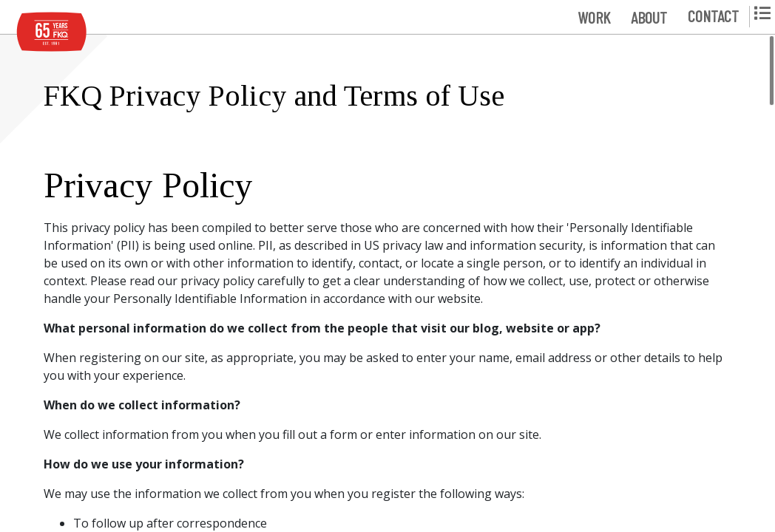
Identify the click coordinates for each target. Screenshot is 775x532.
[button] (594, 17)
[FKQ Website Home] (52, 32)
